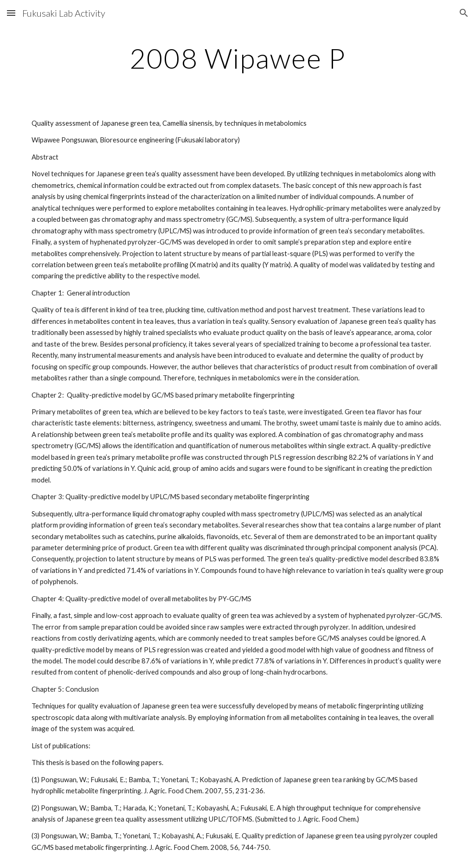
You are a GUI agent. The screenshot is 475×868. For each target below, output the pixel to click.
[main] (238, 58)
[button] (11, 13)
